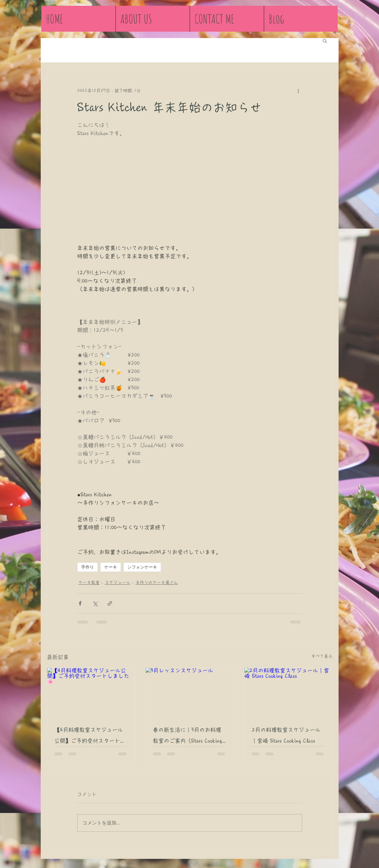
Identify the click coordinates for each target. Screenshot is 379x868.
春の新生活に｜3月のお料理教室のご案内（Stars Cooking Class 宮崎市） (188, 737)
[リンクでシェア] (110, 603)
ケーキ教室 (89, 583)
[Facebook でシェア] (80, 603)
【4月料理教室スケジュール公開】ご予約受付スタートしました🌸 (90, 737)
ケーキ (111, 567)
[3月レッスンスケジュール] (189, 692)
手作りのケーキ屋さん (157, 583)
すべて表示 (322, 656)
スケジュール (118, 583)
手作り (88, 567)
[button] (325, 40)
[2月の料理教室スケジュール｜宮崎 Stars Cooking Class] (288, 692)
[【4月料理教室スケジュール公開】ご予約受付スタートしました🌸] (91, 692)
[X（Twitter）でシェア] (95, 603)
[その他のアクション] (298, 91)
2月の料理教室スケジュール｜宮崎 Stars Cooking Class (286, 735)
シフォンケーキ (142, 567)
